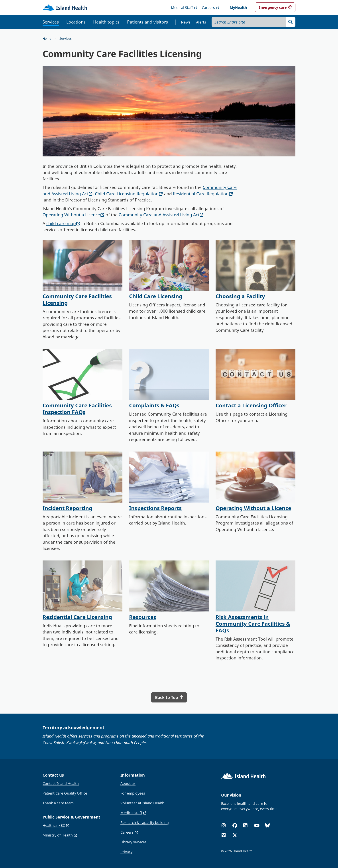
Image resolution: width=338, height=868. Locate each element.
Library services (134, 842)
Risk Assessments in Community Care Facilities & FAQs (253, 624)
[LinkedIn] (245, 826)
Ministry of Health (60, 835)
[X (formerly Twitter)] (235, 835)
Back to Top (169, 697)
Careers (211, 8)
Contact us (53, 775)
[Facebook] (235, 826)
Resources (143, 617)
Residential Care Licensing (77, 617)
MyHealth (238, 8)
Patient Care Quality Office (65, 793)
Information (133, 775)
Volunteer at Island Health (142, 803)
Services (51, 22)
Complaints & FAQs (154, 405)
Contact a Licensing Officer (251, 405)
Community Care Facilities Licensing (77, 299)
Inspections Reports (155, 508)
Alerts (201, 22)
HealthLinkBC (56, 825)
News (186, 22)
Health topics (106, 22)
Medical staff (134, 813)
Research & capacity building (145, 823)
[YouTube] (257, 826)
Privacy (126, 852)
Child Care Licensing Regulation (129, 194)
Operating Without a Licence (74, 215)
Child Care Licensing (156, 296)
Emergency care (273, 7)
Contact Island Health (61, 783)
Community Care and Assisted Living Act (161, 215)
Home (47, 38)
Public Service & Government (71, 817)
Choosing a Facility (240, 296)
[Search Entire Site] (254, 22)
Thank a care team (58, 803)
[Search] (291, 22)
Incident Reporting (67, 508)
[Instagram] (224, 826)
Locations (76, 22)
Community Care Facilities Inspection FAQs (77, 409)
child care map (63, 223)
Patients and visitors (147, 22)
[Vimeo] (224, 835)
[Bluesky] (267, 826)
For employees (133, 793)
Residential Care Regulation (203, 194)
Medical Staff (184, 8)
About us (128, 783)
